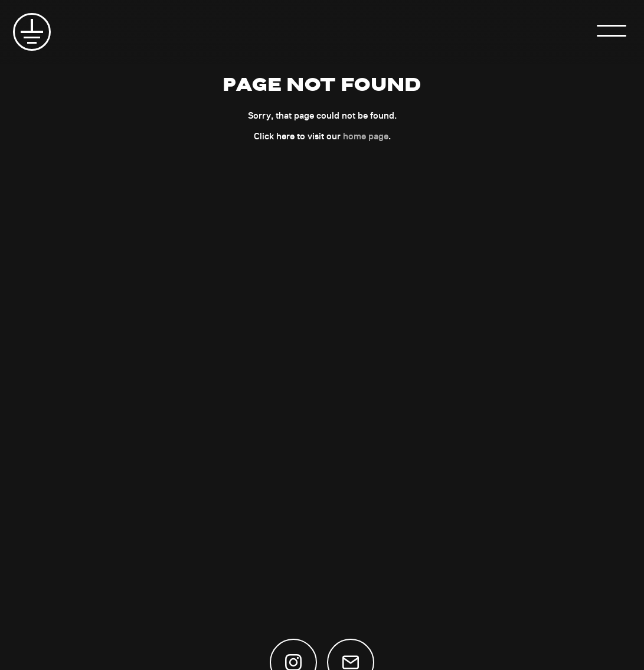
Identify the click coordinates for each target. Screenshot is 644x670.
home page (366, 136)
